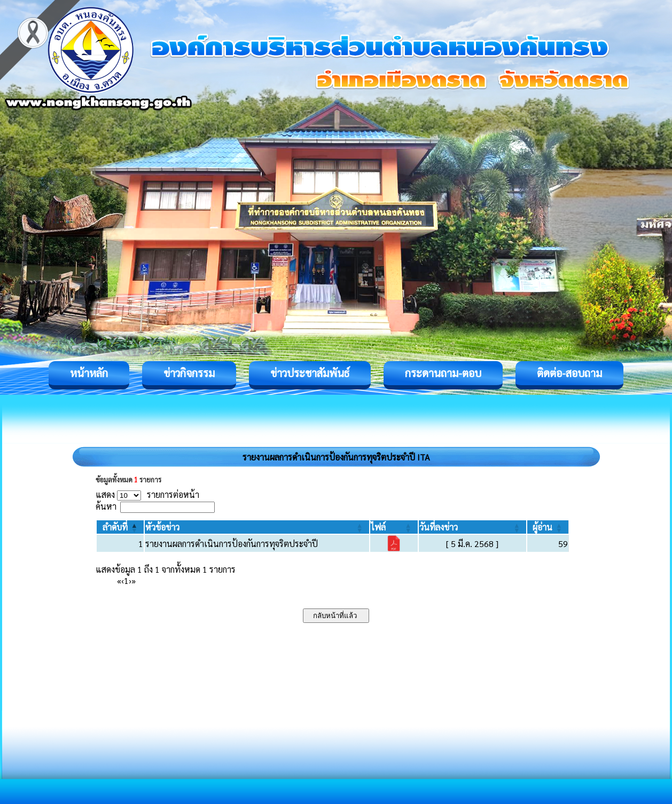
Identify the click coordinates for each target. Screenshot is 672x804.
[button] (115, 527)
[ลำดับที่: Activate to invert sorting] (120, 527)
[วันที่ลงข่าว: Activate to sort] (472, 527)
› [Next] (130, 580)
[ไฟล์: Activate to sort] (394, 527)
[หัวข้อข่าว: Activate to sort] (257, 527)
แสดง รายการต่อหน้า (147, 494)
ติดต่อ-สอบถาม (569, 373)
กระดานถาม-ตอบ (443, 373)
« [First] (119, 580)
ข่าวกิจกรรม (189, 373)
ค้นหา (106, 506)
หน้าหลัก (89, 373)
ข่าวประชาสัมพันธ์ (310, 373)
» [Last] (134, 580)
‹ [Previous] (123, 580)
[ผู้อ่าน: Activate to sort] (548, 527)
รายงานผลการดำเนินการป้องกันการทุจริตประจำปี (232, 544)
